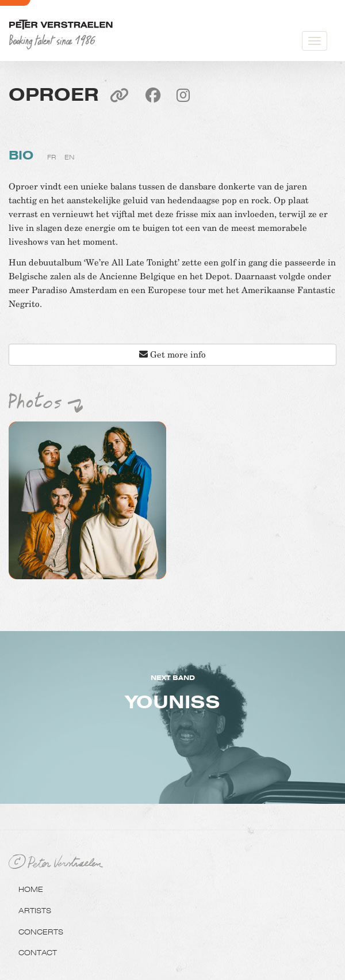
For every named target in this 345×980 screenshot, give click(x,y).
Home (31, 889)
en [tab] (69, 157)
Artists (35, 910)
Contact (38, 952)
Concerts (41, 932)
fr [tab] (52, 157)
